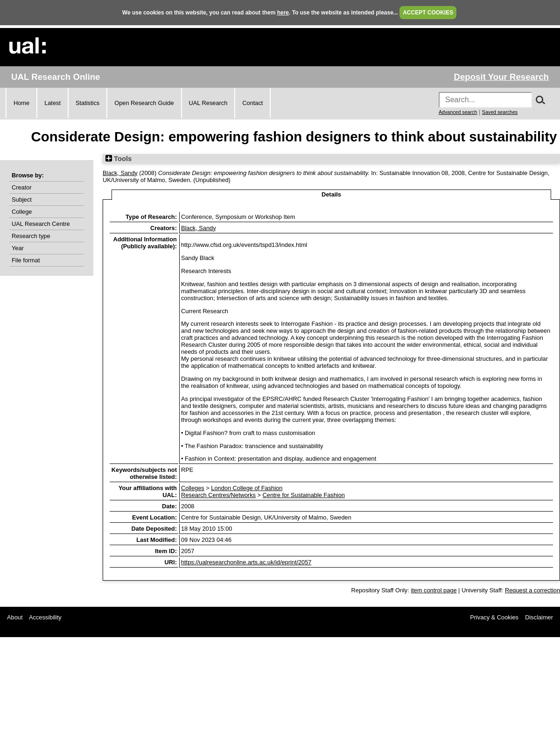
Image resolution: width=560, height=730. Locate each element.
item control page (434, 590)
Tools (119, 159)
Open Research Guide (144, 103)
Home (21, 103)
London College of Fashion (247, 488)
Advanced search (458, 112)
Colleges (193, 488)
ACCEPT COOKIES (428, 13)
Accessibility (45, 617)
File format (26, 260)
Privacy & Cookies (494, 617)
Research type (31, 236)
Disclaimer (539, 617)
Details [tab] (331, 194)
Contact (252, 103)
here (283, 13)
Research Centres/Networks (218, 495)
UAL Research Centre (41, 224)
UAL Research (208, 103)
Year (18, 248)
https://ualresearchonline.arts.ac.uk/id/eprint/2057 (246, 562)
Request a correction (532, 590)
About (15, 617)
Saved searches (500, 112)
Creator (22, 187)
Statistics (87, 103)
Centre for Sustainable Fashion (304, 495)
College (22, 212)
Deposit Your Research (501, 77)
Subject (22, 200)
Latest (52, 103)
